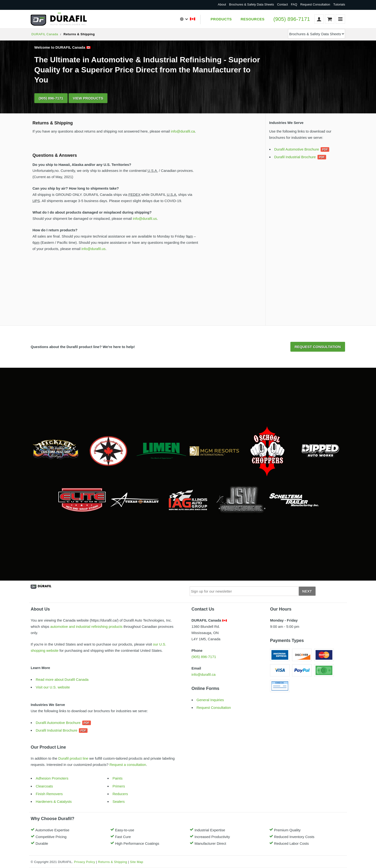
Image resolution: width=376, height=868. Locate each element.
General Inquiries (210, 700)
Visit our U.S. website (53, 687)
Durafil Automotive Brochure (297, 149)
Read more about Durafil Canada (62, 679)
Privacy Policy (85, 862)
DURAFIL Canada (45, 34)
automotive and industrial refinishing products (86, 626)
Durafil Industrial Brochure (295, 157)
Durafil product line (73, 758)
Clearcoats (44, 786)
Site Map (137, 862)
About (222, 4)
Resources (253, 19)
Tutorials (339, 4)
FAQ (294, 4)
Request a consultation (128, 765)
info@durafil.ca (183, 131)
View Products (88, 98)
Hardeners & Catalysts (54, 801)
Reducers (120, 794)
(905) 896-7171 (292, 19)
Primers (119, 786)
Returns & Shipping (113, 862)
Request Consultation (315, 4)
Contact (282, 4)
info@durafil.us (145, 218)
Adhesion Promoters (52, 778)
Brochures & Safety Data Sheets (251, 4)
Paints (117, 778)
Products (221, 19)
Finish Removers (49, 794)
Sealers (119, 801)
